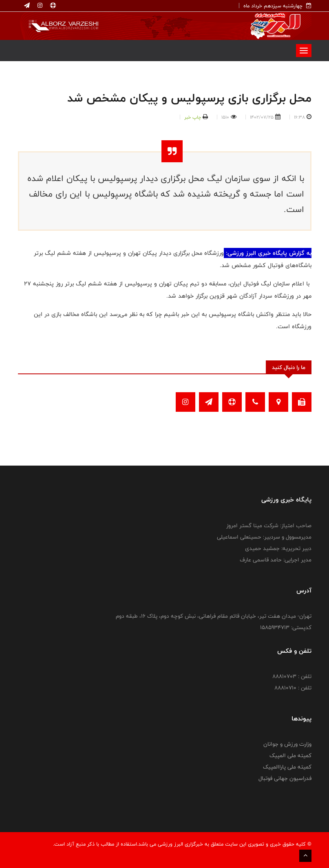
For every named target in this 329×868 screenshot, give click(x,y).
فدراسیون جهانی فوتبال (285, 778)
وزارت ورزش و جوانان (287, 744)
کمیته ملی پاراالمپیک (287, 767)
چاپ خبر (193, 117)
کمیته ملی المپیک (290, 755)
